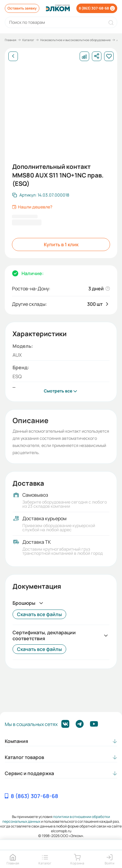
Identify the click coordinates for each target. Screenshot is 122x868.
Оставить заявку (22, 8)
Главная (11, 40)
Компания (16, 741)
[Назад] (13, 56)
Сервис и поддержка (29, 773)
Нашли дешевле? (32, 207)
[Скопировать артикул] (41, 195)
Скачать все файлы (39, 614)
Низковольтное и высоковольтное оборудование (75, 40)
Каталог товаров (24, 757)
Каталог (28, 40)
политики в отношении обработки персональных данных (56, 819)
